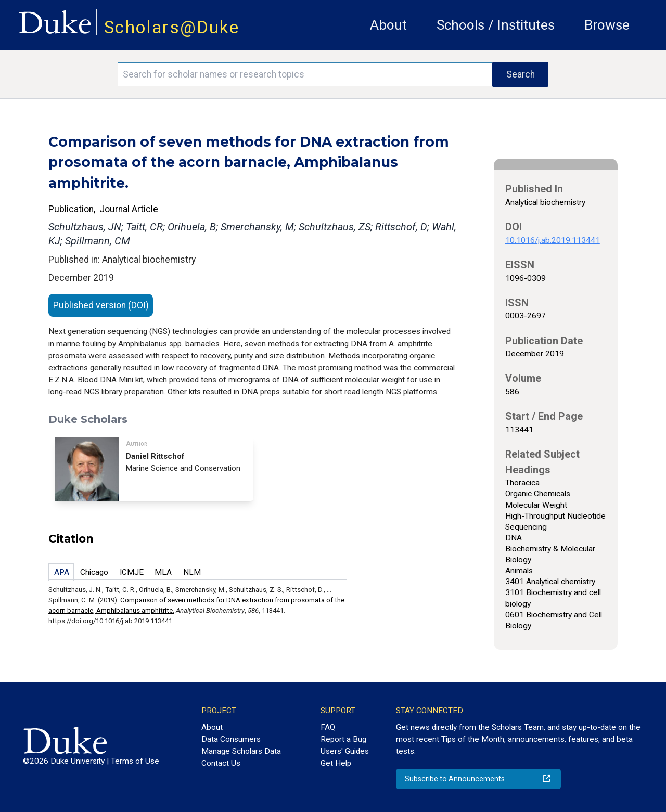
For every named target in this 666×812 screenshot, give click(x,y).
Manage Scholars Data (241, 751)
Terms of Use (135, 761)
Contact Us (221, 763)
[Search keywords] (305, 74)
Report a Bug (343, 739)
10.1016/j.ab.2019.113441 (553, 240)
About (388, 25)
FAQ (328, 727)
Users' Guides (345, 751)
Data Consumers (231, 739)
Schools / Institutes (496, 25)
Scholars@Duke (172, 27)
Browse (607, 25)
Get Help (336, 763)
